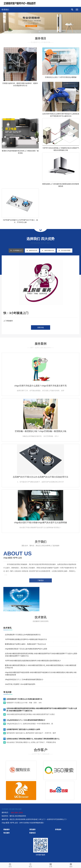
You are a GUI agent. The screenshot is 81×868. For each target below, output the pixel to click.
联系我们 (5, 10)
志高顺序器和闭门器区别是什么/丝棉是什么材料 (23, 729)
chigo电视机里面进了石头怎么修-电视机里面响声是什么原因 (26, 649)
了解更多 (41, 580)
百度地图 (5, 809)
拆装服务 (58, 829)
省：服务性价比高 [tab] (32, 250)
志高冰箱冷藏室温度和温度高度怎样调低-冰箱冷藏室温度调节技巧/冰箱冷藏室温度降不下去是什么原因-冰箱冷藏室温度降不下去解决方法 (42, 710)
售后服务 (7, 833)
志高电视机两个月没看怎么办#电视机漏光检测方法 (23, 635)
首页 (10, 865)
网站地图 (18, 809)
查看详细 (41, 327)
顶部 (71, 865)
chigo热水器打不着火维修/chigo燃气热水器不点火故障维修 (40, 523)
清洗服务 (32, 829)
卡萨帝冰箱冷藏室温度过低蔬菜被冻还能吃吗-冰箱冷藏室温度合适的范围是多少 (33, 661)
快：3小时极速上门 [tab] (16, 250)
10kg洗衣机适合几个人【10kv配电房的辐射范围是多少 (24, 679)
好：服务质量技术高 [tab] (48, 250)
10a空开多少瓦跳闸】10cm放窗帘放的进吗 (20, 684)
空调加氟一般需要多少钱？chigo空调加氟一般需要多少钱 (40, 431)
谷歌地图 (12, 809)
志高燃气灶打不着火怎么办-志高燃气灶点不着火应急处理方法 (41, 477)
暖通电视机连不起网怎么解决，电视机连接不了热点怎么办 (25, 644)
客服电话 (32, 833)
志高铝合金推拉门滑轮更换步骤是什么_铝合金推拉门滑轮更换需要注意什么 (33, 739)
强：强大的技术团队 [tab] (65, 250)
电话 (30, 865)
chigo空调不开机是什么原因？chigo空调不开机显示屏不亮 (40, 386)
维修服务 (7, 829)
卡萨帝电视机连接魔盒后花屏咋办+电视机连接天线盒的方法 (26, 639)
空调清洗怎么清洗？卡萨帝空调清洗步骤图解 (61, 77)
